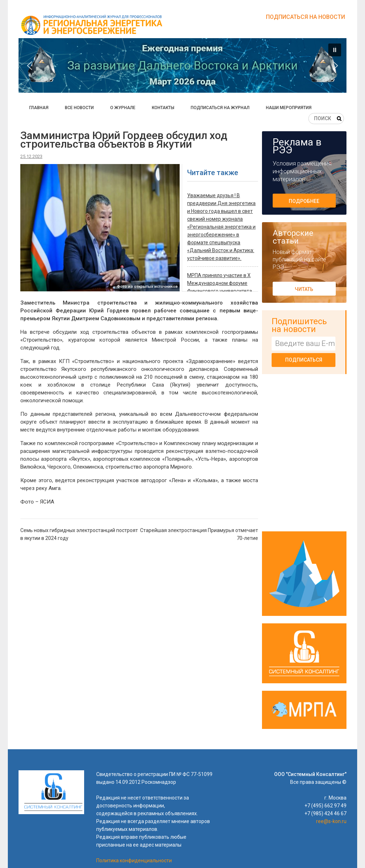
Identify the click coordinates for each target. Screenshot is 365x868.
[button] (182, 65)
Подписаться (304, 360)
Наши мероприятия (289, 108)
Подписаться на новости (305, 17)
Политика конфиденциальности (134, 861)
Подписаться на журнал (220, 108)
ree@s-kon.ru (331, 821)
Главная (39, 108)
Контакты (163, 108)
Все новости (79, 108)
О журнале (123, 108)
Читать (304, 289)
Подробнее (304, 201)
